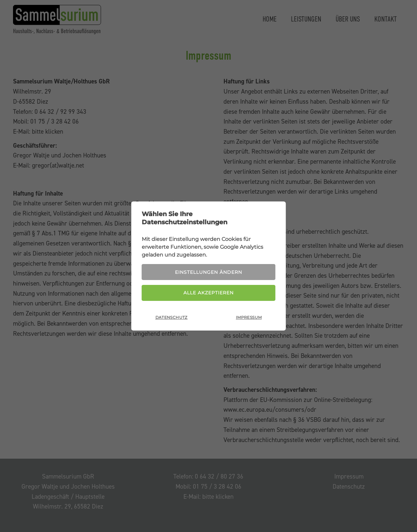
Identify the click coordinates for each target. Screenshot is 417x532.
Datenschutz (172, 317)
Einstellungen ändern (208, 272)
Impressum (249, 317)
